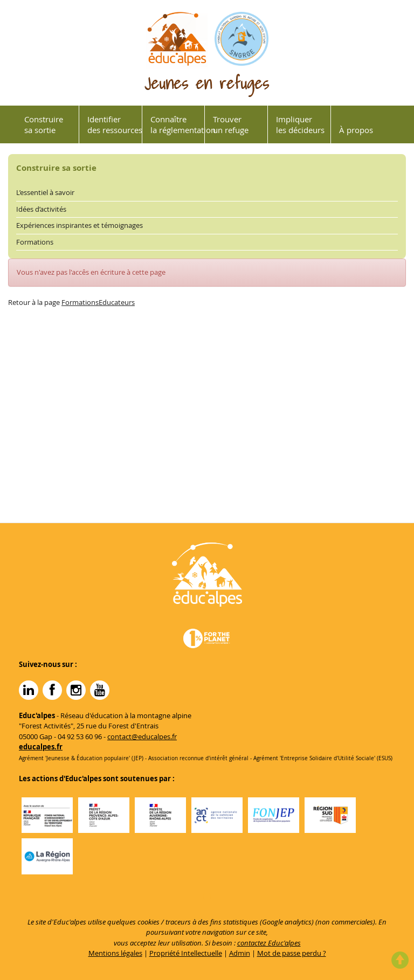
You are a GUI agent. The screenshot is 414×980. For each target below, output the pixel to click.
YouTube (100, 690)
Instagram (76, 690)
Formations (35, 242)
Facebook (52, 690)
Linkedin (29, 690)
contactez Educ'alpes (269, 943)
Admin (240, 953)
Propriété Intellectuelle (186, 953)
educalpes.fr (41, 747)
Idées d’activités (41, 209)
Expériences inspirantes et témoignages (80, 225)
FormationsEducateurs (98, 302)
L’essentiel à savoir (45, 192)
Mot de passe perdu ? (292, 953)
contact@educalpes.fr (142, 736)
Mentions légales (115, 953)
